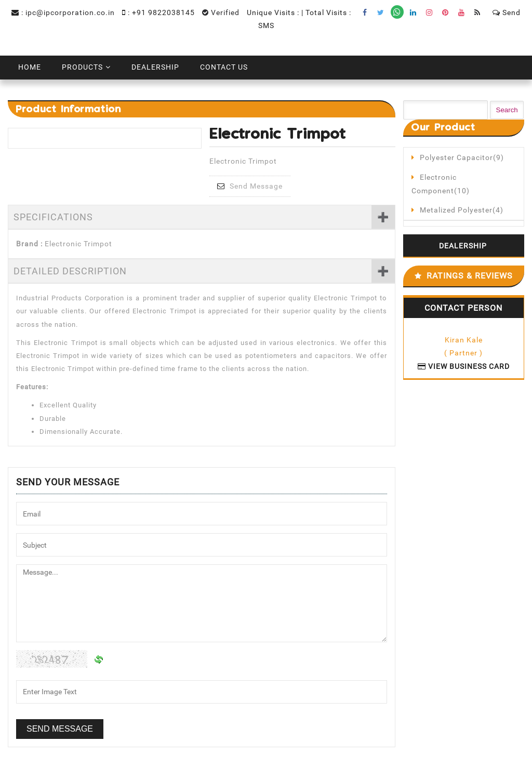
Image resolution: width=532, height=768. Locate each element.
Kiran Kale (464, 340)
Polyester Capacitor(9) (462, 157)
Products (82, 67)
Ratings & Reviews (470, 276)
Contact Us (224, 67)
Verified (221, 12)
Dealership (155, 67)
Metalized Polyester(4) (462, 210)
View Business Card (464, 366)
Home (30, 67)
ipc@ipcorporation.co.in (70, 12)
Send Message (250, 186)
